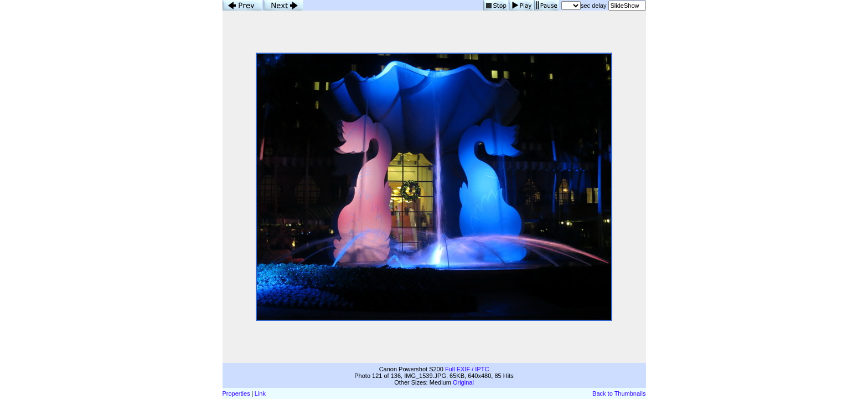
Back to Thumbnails (619, 393)
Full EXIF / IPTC (467, 369)
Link (260, 393)
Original (463, 382)
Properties (236, 393)
